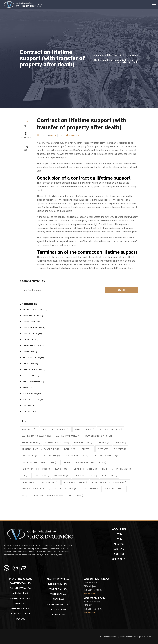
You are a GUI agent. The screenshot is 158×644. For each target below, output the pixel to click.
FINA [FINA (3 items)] (54, 462)
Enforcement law (32, 346)
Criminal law (30, 340)
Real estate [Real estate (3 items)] (110, 476)
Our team (119, 549)
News (26, 388)
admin (53, 135)
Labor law (28, 364)
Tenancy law (30, 412)
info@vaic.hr (90, 594)
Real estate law (31, 400)
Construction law (32, 328)
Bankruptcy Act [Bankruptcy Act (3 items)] (84, 429)
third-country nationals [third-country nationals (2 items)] (48, 495)
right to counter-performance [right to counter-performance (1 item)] (110, 482)
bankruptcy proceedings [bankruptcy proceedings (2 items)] (36, 436)
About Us (119, 544)
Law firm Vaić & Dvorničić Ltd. (107, 55)
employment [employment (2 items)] (30, 456)
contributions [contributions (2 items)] (83, 443)
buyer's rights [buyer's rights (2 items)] (31, 443)
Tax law (27, 406)
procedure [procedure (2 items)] (61, 476)
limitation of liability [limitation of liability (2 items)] (84, 469)
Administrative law (33, 310)
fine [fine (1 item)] (66, 462)
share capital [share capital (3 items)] (91, 489)
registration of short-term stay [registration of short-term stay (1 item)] (40, 482)
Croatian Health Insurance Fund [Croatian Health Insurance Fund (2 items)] (41, 449)
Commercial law (31, 322)
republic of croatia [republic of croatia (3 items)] (75, 482)
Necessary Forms (32, 382)
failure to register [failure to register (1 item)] (33, 462)
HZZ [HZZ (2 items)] (103, 462)
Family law (28, 352)
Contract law (30, 334)
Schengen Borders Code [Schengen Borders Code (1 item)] (36, 489)
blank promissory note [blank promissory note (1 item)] (99, 436)
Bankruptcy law (31, 316)
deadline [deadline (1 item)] (70, 449)
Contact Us (119, 559)
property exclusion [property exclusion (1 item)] (85, 476)
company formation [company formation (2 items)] (57, 443)
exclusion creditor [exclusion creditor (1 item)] (77, 456)
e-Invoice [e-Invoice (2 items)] (120, 449)
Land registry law (32, 370)
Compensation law (21, 583)
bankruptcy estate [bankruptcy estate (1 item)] (111, 429)
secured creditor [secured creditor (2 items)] (66, 489)
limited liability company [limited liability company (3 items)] (117, 469)
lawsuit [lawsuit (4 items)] (61, 469)
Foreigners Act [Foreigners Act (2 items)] (84, 462)
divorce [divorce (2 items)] (103, 449)
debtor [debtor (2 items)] (87, 449)
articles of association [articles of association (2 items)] (56, 429)
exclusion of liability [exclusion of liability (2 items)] (106, 456)
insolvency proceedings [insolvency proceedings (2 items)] (36, 469)
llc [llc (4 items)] (25, 476)
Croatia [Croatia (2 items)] (120, 443)
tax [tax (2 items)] (25, 495)
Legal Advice (29, 376)
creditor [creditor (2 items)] (104, 443)
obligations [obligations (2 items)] (41, 476)
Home (119, 534)
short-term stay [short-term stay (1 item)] (114, 489)
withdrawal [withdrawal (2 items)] (76, 495)
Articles (119, 554)
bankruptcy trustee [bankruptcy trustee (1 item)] (68, 436)
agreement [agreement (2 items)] (29, 429)
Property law (30, 394)
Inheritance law (131, 55)
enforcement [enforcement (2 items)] (51, 456)
